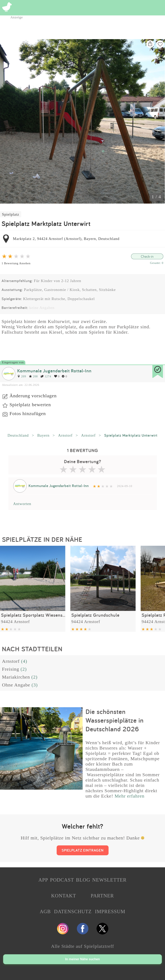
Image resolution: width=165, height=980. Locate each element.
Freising (11, 669)
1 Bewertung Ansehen (16, 263)
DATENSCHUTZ (73, 912)
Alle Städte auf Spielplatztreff (83, 946)
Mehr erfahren (129, 796)
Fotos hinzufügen (28, 414)
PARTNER (102, 896)
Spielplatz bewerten (30, 405)
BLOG (83, 880)
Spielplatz (11, 214)
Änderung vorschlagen (33, 396)
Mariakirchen (16, 677)
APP (43, 880)
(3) (35, 685)
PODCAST (62, 880)
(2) (24, 669)
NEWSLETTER (109, 880)
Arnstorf (65, 435)
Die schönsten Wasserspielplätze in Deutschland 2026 (115, 720)
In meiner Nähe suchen (82, 959)
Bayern (43, 435)
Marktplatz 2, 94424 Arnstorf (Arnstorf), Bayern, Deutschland (66, 239)
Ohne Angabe (16, 685)
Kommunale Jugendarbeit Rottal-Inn (54, 371)
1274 (46, 376)
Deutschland (18, 435)
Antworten (22, 504)
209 (22, 376)
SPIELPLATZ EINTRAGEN (83, 850)
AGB (45, 912)
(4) (24, 661)
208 (33, 376)
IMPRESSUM (110, 912)
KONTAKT (64, 896)
